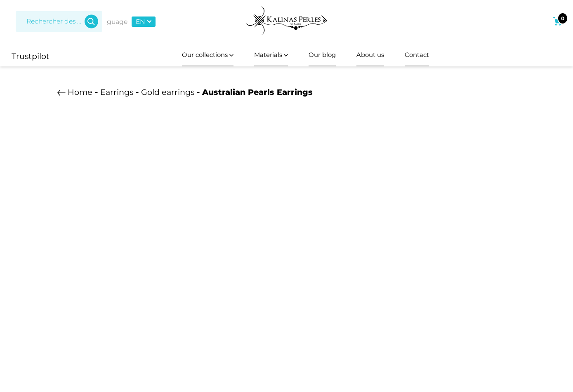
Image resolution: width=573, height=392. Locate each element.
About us (382, 56)
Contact (436, 56)
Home (80, 94)
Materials (266, 56)
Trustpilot (31, 56)
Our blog (326, 56)
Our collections (192, 56)
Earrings (117, 94)
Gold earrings (168, 94)
